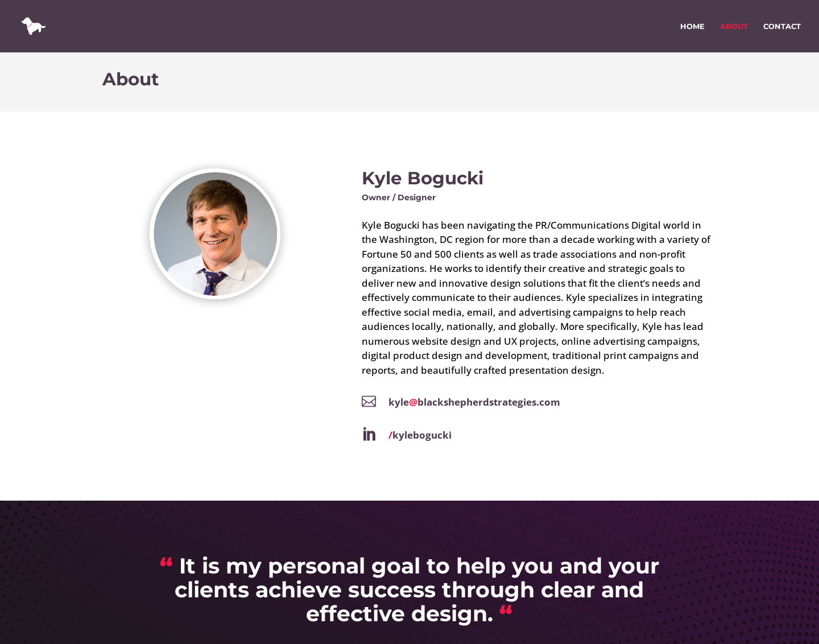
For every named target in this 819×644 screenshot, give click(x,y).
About (734, 26)
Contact (782, 26)
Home (692, 26)
